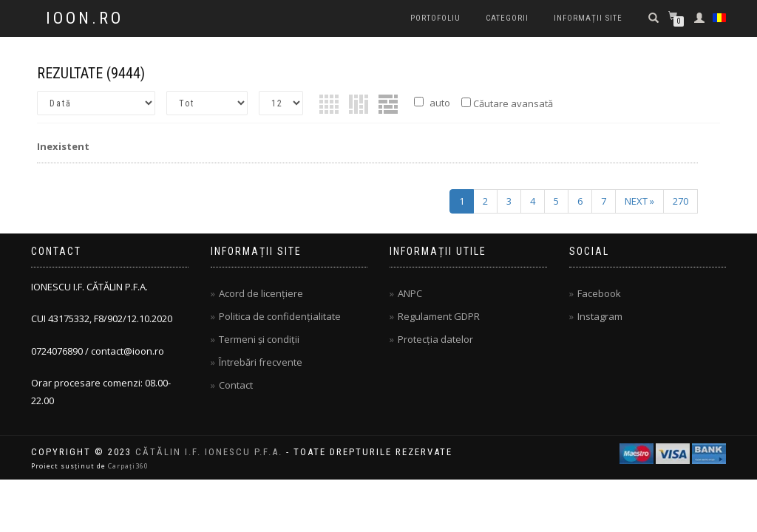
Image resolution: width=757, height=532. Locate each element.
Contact (236, 385)
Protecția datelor (435, 339)
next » (639, 201)
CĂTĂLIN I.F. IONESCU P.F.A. (209, 452)
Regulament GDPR (439, 316)
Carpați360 (128, 466)
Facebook (599, 293)
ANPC (410, 293)
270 (680, 201)
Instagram (600, 316)
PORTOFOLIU (435, 18)
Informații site (588, 18)
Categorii (507, 18)
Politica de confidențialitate (280, 316)
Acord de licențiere (261, 293)
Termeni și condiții (259, 339)
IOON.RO (85, 18)
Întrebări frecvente (261, 362)
